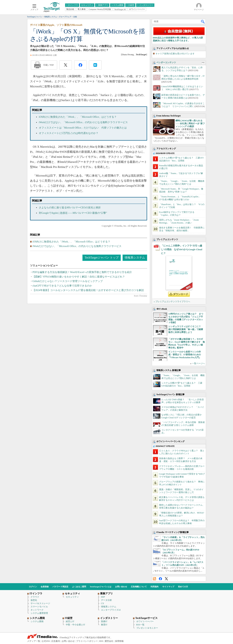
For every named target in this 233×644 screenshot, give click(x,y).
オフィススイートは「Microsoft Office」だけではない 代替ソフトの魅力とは (83, 128)
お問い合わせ (121, 587)
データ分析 (106, 600)
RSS (154, 579)
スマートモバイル (39, 607)
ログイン (33, 587)
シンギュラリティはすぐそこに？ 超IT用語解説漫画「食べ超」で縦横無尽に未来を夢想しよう (186, 329)
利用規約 (155, 587)
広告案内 (56, 641)
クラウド (35, 597)
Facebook (160, 579)
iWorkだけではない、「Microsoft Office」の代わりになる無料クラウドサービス (83, 122)
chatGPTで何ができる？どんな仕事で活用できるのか (62, 286)
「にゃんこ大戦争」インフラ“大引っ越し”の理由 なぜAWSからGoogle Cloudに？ (182, 249)
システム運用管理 (39, 613)
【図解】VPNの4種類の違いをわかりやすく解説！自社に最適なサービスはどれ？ (79, 277)
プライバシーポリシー (87, 641)
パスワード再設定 (60, 587)
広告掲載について (139, 587)
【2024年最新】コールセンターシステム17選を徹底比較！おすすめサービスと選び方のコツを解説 (88, 290)
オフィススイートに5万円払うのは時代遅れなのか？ (69, 133)
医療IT (104, 621)
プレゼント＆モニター (147, 628)
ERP (103, 597)
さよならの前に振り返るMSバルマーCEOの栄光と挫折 (70, 208)
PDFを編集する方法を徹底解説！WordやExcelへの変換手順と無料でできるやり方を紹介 (82, 272)
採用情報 (119, 641)
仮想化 (34, 600)
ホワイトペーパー (145, 621)
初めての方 (183, 587)
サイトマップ (168, 587)
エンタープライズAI (111, 610)
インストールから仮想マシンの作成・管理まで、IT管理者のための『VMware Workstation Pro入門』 (185, 355)
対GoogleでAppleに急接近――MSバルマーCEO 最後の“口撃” (73, 213)
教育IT (104, 625)
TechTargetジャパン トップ (101, 258)
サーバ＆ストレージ (40, 603)
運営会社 (109, 641)
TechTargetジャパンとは (101, 587)
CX (103, 603)
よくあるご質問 (79, 587)
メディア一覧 (34, 641)
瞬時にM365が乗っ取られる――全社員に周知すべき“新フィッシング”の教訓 (190, 123)
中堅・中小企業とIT (75, 625)
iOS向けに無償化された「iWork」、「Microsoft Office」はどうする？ (78, 117)
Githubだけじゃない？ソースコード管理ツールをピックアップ (68, 281)
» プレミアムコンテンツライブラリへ (172, 302)
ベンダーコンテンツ (166, 62)
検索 (203, 21)
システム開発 (37, 621)
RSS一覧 (140, 625)
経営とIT (70, 621)
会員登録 (45, 587)
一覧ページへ (198, 363)
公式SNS (46, 641)
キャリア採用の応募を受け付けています (175, 54)
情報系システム (135, 258)
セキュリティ (72, 597)
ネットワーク (37, 610)
